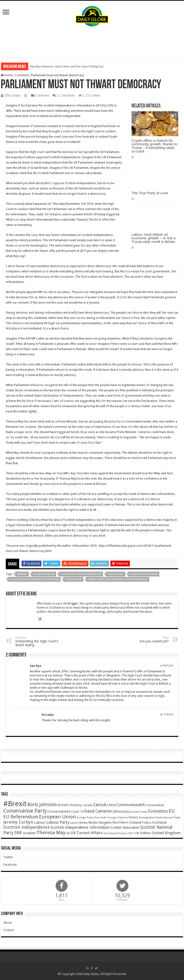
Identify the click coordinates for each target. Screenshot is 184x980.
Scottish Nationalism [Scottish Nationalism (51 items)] (125, 827)
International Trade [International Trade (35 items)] (168, 818)
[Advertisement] (92, 42)
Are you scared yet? (144, 640)
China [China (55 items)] (111, 805)
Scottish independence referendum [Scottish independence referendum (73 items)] (80, 827)
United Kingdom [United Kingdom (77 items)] (166, 833)
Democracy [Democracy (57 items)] (121, 811)
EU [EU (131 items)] (172, 811)
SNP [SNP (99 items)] (18, 833)
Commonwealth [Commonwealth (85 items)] (131, 805)
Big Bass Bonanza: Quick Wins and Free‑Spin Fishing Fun (67, 66)
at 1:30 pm (167, 714)
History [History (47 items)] (133, 817)
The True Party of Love (150, 193)
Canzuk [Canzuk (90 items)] (100, 805)
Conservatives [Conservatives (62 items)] (59, 811)
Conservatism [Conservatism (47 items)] (155, 805)
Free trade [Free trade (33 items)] (101, 818)
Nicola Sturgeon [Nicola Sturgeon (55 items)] (100, 822)
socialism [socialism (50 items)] (29, 833)
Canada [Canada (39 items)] (87, 805)
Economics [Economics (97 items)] (158, 811)
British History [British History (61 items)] (69, 805)
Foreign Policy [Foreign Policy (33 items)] (85, 818)
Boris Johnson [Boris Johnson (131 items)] (42, 805)
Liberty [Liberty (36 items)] (74, 823)
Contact (9, 930)
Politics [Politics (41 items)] (147, 823)
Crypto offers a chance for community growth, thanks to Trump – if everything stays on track (154, 146)
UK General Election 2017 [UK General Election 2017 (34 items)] (119, 833)
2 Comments (66, 95)
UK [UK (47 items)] (68, 833)
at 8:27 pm (167, 666)
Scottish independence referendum (34, 579)
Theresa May (74, 579)
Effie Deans (12, 95)
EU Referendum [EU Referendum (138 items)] (21, 817)
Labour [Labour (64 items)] (40, 822)
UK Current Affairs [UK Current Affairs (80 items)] (87, 833)
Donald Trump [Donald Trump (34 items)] (139, 812)
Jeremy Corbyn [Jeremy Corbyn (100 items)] (18, 822)
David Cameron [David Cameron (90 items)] (98, 811)
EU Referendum (44, 574)
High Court (116, 574)
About (8, 923)
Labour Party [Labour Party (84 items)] (58, 822)
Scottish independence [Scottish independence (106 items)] (27, 827)
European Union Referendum (81, 574)
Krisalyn (48, 715)
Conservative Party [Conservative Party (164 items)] (25, 811)
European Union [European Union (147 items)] (58, 817)
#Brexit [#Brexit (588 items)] (15, 804)
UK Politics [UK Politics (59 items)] (143, 833)
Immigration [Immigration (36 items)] (147, 817)
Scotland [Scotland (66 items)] (159, 822)
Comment (22, 75)
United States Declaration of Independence (118, 579)
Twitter (8, 857)
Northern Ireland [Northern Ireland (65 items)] (127, 822)
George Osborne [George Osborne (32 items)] (118, 818)
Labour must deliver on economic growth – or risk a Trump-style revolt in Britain (153, 238)
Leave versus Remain (144, 574)
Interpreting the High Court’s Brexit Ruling (40, 642)
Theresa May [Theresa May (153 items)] (51, 833)
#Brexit (22, 574)
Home (7, 75)
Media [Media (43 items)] (83, 823)
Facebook (10, 865)
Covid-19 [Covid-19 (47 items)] (77, 812)
